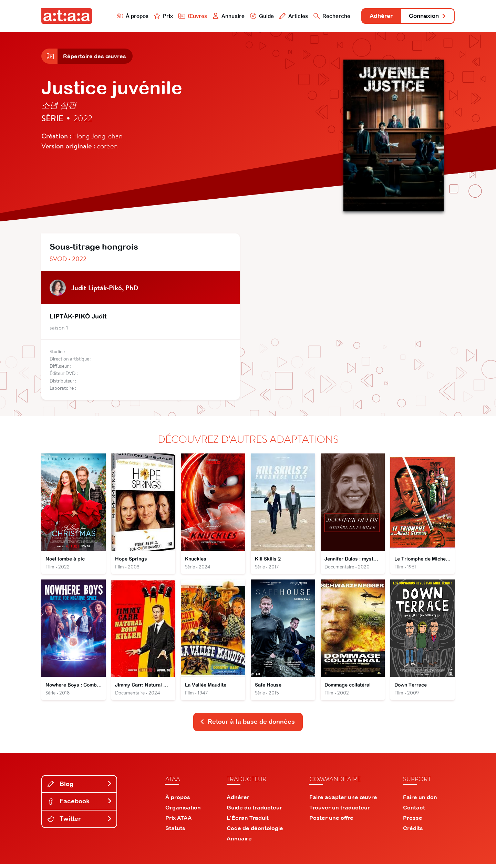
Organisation (183, 811)
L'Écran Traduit (248, 822)
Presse (413, 822)
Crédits (413, 832)
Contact (414, 811)
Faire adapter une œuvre (343, 801)
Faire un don (420, 801)
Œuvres (185, 16)
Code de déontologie (255, 832)
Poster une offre (331, 822)
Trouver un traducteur (340, 811)
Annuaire (221, 16)
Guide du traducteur (254, 811)
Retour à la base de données (247, 725)
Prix (156, 16)
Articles (287, 16)
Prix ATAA (179, 822)
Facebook (80, 805)
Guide (255, 16)
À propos (125, 16)
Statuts (175, 832)
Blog (80, 788)
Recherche (325, 16)
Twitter (80, 822)
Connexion (426, 16)
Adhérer (376, 16)
